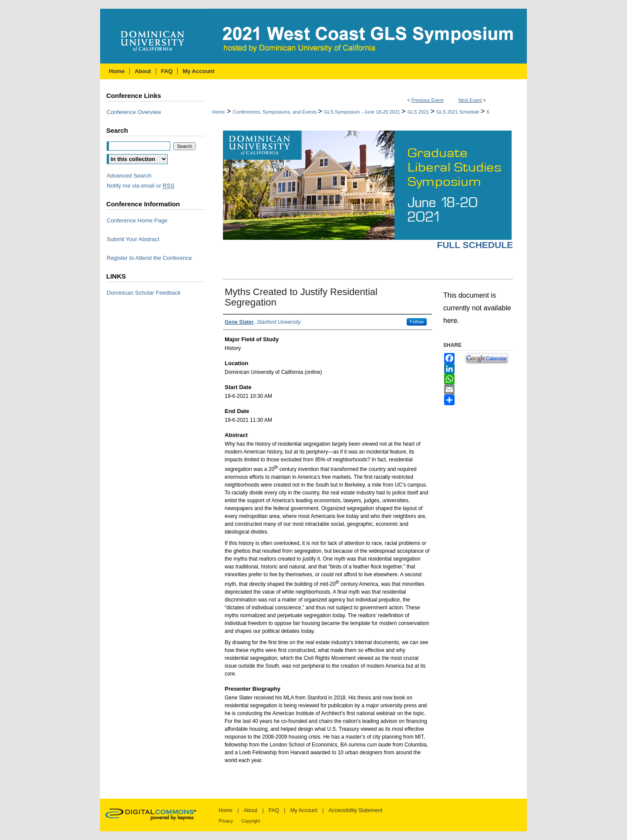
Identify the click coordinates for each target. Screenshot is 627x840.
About (251, 810)
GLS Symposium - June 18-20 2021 (363, 112)
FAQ (274, 810)
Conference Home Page (137, 220)
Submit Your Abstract (133, 239)
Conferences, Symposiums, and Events (276, 112)
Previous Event (428, 100)
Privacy (226, 821)
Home (218, 112)
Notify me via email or (140, 186)
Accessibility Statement (356, 810)
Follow (417, 322)
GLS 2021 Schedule (458, 112)
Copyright (251, 821)
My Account (304, 810)
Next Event (470, 100)
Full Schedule (475, 245)
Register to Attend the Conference (149, 258)
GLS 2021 (419, 112)
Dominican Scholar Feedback (144, 293)
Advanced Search (129, 176)
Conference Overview (134, 112)
